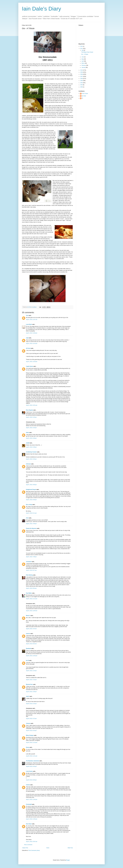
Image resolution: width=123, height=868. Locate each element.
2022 (82, 46)
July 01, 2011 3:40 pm (31, 459)
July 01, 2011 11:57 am (32, 320)
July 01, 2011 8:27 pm (31, 570)
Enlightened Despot (31, 490)
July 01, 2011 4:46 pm (31, 500)
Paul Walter (29, 593)
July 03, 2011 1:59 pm (31, 692)
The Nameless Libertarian (33, 761)
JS (82, 98)
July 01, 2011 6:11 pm (31, 513)
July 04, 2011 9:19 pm (31, 731)
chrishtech (29, 562)
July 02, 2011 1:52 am (31, 629)
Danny (28, 747)
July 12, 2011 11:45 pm (32, 799)
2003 (82, 85)
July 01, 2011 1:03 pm (31, 417)
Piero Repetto (29, 410)
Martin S (28, 616)
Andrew (28, 785)
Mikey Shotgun (30, 735)
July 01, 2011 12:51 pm (32, 405)
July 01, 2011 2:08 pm (31, 438)
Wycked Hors (29, 684)
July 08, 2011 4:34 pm (31, 766)
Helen (27, 433)
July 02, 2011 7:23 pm (31, 680)
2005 (82, 81)
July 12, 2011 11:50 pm (32, 819)
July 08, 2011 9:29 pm (31, 780)
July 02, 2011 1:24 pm (31, 671)
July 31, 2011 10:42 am (32, 842)
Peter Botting (29, 575)
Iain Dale (84, 96)
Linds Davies (29, 771)
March (83, 63)
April (83, 61)
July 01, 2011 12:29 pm (32, 362)
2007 (82, 76)
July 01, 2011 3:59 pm (31, 485)
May (83, 59)
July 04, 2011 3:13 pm (31, 719)
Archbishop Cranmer (31, 452)
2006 (82, 79)
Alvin (27, 518)
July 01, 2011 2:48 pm (31, 447)
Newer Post (25, 848)
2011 (82, 49)
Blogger (68, 860)
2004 (82, 83)
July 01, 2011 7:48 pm (31, 557)
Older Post (70, 848)
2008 (82, 74)
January (84, 67)
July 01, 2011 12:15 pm (32, 343)
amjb (27, 338)
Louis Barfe (29, 324)
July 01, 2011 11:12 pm (32, 599)
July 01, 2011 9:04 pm (31, 588)
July (83, 50)
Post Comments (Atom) (34, 850)
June (83, 57)
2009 (82, 72)
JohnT (28, 696)
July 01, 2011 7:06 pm (31, 524)
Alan (27, 315)
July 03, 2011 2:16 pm (31, 704)
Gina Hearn (29, 824)
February (84, 65)
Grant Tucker (85, 94)
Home (48, 848)
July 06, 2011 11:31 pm (32, 756)
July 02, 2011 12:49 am (32, 611)
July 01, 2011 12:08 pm (32, 333)
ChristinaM (29, 804)
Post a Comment (28, 845)
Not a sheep (29, 505)
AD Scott (28, 348)
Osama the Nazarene (31, 528)
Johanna (28, 723)
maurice (28, 634)
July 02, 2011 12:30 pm (32, 656)
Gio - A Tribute (85, 54)
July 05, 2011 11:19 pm (32, 742)
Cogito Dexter (30, 366)
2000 (82, 87)
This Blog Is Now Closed (87, 52)
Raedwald (29, 649)
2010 (82, 70)
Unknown (28, 464)
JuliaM (28, 443)
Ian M (27, 660)
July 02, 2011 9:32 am (31, 644)
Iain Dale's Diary (41, 9)
